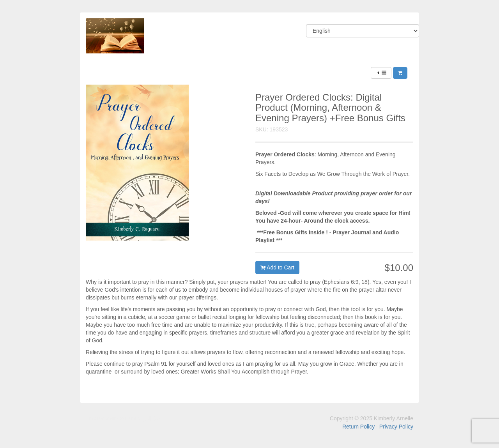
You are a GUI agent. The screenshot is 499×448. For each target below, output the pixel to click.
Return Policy (358, 427)
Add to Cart (277, 267)
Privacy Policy (396, 427)
